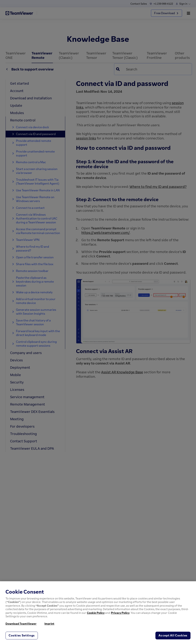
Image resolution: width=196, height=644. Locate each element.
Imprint (49, 624)
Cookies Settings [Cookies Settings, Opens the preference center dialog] (22, 635)
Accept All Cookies (173, 635)
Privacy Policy (120, 613)
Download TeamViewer (21, 624)
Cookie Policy (96, 613)
